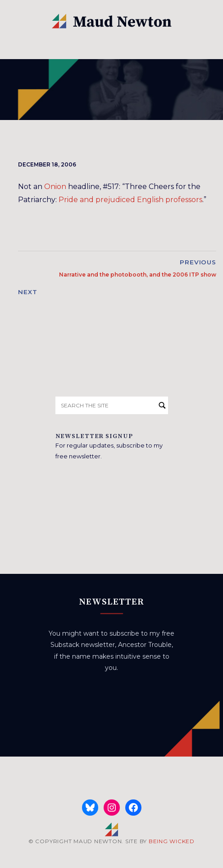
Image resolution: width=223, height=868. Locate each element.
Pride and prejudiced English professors (130, 200)
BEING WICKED (172, 841)
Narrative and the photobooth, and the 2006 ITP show (138, 275)
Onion (55, 187)
